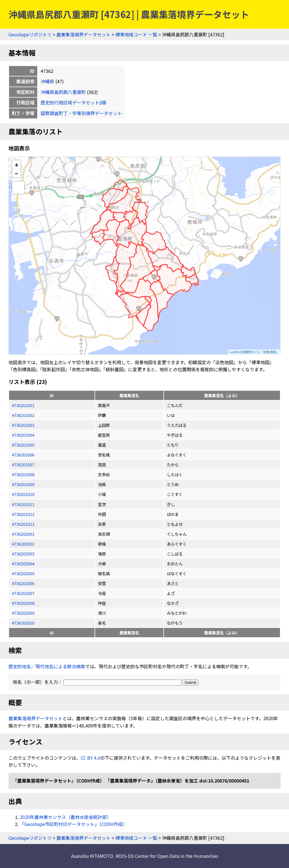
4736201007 (23, 464)
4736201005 (23, 445)
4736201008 (23, 474)
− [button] (17, 173)
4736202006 (23, 583)
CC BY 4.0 (90, 758)
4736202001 (23, 534)
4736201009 (23, 484)
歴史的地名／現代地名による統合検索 (47, 666)
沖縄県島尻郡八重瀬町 (63, 92)
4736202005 (23, 573)
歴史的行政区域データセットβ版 (74, 102)
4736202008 (23, 603)
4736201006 (23, 455)
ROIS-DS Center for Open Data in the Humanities (167, 856)
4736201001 (23, 405)
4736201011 (23, 504)
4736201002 (23, 415)
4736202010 (23, 623)
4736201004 (23, 435)
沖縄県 (47, 81)
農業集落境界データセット (84, 34)
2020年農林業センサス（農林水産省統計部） (65, 817)
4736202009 (23, 613)
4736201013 (23, 524)
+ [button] (17, 165)
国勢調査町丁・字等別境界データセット (81, 113)
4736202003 (23, 554)
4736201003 (23, 425)
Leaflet (235, 352)
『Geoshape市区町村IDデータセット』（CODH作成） (74, 824)
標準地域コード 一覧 (136, 34)
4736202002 (23, 544)
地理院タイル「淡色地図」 (260, 352)
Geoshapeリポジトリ (30, 34)
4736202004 (23, 563)
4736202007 (23, 593)
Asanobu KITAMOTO (92, 856)
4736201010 (23, 494)
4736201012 (23, 514)
